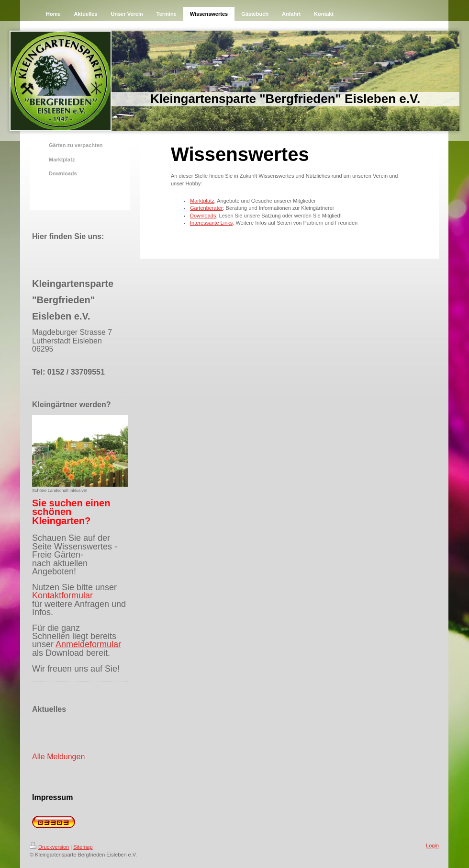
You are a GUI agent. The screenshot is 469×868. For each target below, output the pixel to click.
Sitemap (83, 847)
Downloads (203, 216)
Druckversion (49, 847)
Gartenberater (206, 208)
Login (432, 845)
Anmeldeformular (88, 644)
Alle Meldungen (58, 757)
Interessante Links (211, 223)
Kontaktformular (62, 595)
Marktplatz (202, 201)
